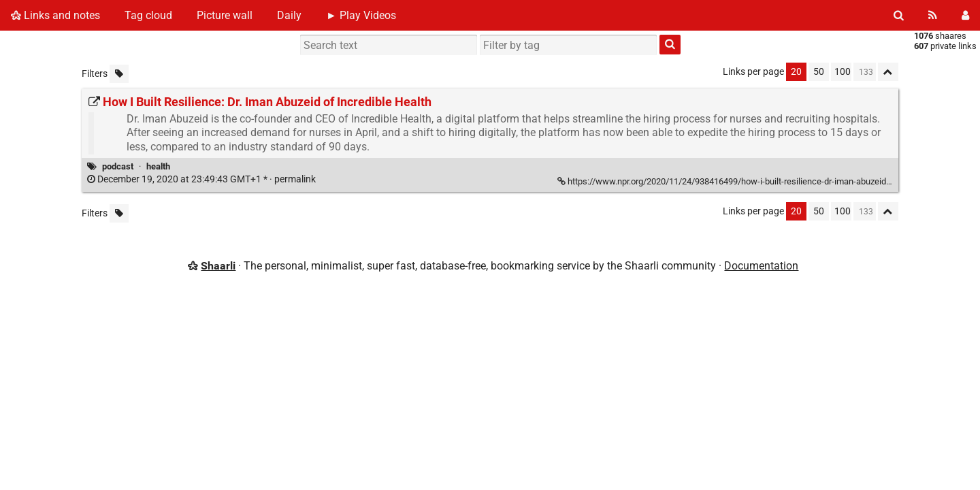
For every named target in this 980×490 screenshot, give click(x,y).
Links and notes (55, 15)
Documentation (761, 266)
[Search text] (389, 45)
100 (843, 72)
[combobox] (568, 45)
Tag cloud (148, 15)
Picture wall (225, 15)
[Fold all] (888, 72)
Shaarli (218, 266)
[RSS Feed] (933, 15)
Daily (289, 15)
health (158, 166)
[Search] (899, 15)
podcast (118, 166)
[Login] (965, 15)
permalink (202, 179)
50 (819, 72)
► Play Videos (361, 15)
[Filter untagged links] (119, 74)
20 (796, 72)
